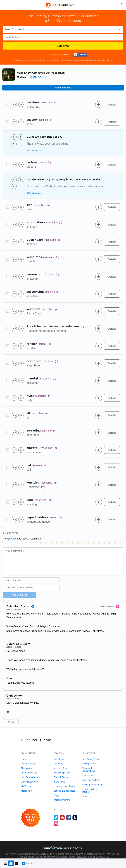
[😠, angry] (67, 534)
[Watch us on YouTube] (62, 813)
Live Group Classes (31, 773)
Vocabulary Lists (29, 768)
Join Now (63, 46)
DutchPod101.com (82, 850)
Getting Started (89, 759)
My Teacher (27, 782)
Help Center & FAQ (91, 755)
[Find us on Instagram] (56, 819)
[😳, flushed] (46, 534)
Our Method (59, 755)
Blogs (56, 791)
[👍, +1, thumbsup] (120, 534)
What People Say (62, 768)
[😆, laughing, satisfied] (73, 534)
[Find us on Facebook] (69, 813)
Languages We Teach (64, 782)
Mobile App (26, 787)
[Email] (31, 583)
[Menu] (5, 5)
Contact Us (87, 792)
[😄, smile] (41, 534)
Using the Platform (91, 776)
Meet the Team (61, 764)
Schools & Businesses (65, 787)
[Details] (112, 104)
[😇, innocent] (94, 534)
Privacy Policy (54, 60)
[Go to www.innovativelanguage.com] (63, 843)
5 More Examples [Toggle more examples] (34, 150)
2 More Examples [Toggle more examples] (34, 193)
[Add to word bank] (99, 104)
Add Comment (19, 591)
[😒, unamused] (57, 534)
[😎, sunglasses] (62, 534)
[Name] (31, 576)
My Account (87, 771)
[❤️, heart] (115, 534)
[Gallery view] (16, 863)
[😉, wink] (83, 534)
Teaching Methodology (93, 780)
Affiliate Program (62, 796)
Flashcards (26, 764)
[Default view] (11, 863)
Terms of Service (95, 853)
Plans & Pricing (61, 773)
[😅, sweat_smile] (78, 534)
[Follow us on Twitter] (56, 813)
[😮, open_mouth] (104, 534)
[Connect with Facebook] (80, 55)
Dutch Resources (29, 778)
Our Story (58, 759)
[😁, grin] (51, 534)
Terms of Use (44, 60)
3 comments (36, 77)
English (27, 863)
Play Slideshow (63, 88)
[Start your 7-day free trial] (31, 814)
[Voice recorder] (21, 104)
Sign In (15, 539)
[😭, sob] (88, 534)
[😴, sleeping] (99, 534)
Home (24, 755)
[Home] (60, 7)
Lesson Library (28, 759)
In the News (59, 778)
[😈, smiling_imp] (110, 534)
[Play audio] (14, 104)
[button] (121, 5)
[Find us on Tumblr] (75, 813)
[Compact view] (6, 863)
